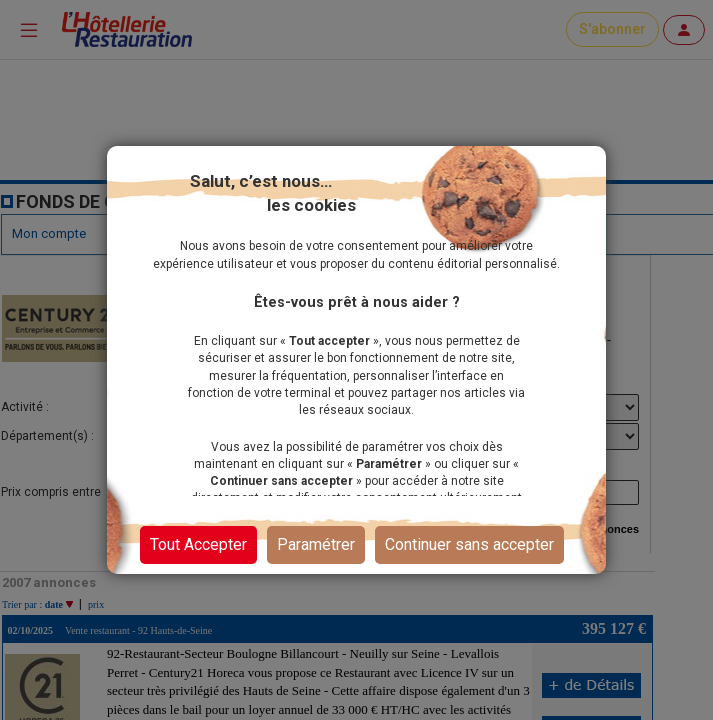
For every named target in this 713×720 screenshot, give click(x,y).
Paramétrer (316, 544)
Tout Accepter (198, 544)
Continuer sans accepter (469, 544)
